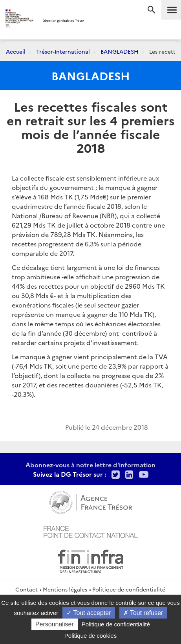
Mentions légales (65, 589)
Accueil (16, 51)
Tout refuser (143, 613)
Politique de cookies (90, 636)
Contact (27, 589)
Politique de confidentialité (129, 589)
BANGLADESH (120, 51)
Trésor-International (63, 51)
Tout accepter (89, 613)
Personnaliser (55, 624)
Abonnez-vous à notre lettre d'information (90, 465)
